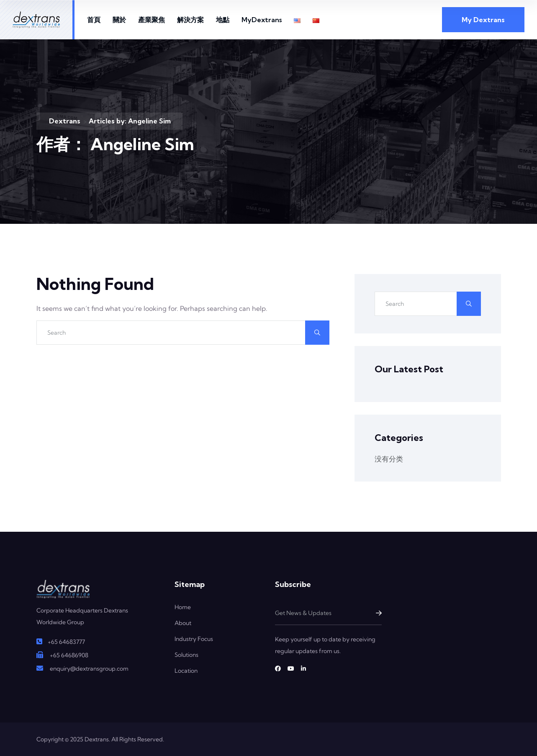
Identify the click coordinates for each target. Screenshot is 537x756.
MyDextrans (262, 20)
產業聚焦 (152, 20)
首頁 (94, 20)
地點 (223, 20)
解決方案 (190, 20)
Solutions (186, 655)
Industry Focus (194, 639)
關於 (119, 20)
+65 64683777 (66, 642)
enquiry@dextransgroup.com (89, 669)
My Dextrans (483, 20)
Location (186, 671)
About (183, 623)
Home (183, 607)
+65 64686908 (69, 655)
